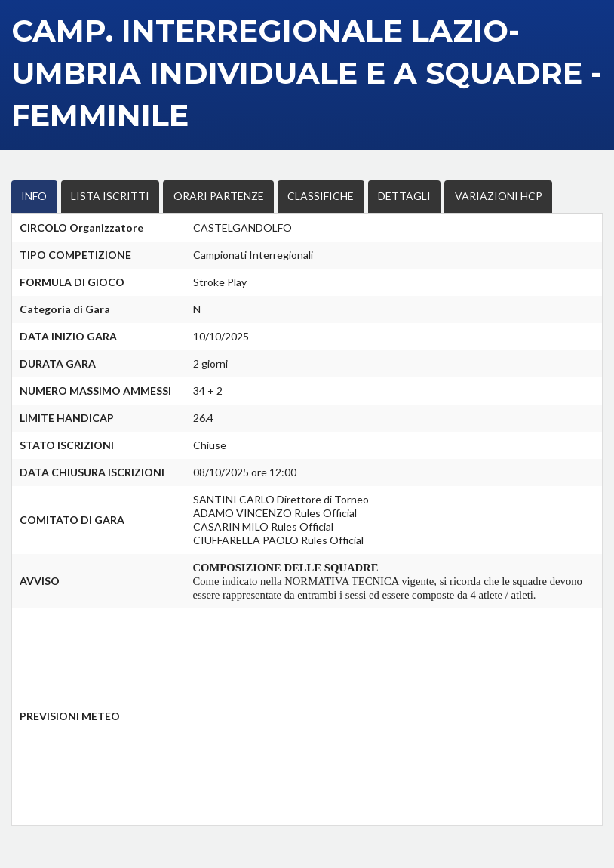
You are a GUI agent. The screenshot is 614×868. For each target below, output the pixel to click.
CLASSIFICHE (278, 195)
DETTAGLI (350, 195)
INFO (31, 195)
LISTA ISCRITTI (95, 195)
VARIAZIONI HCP (431, 195)
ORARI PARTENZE (189, 195)
